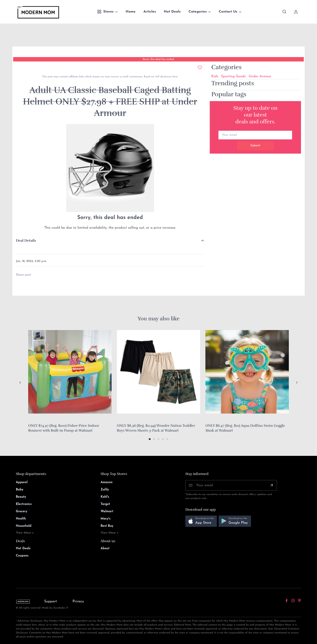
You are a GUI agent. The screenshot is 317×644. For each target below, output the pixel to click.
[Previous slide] (20, 382)
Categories (198, 12)
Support (51, 601)
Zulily (105, 490)
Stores (105, 12)
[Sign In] (296, 12)
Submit (255, 146)
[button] (150, 439)
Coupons (22, 556)
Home (131, 12)
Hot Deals (172, 12)
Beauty (21, 497)
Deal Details (26, 241)
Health (21, 519)
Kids (215, 76)
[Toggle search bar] (284, 12)
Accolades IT (61, 608)
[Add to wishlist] (200, 68)
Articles (150, 12)
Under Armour (260, 76)
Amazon (107, 482)
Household (24, 526)
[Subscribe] (272, 485)
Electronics (24, 504)
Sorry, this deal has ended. (158, 59)
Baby (20, 490)
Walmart (107, 511)
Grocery (22, 511)
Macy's (106, 519)
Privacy (78, 601)
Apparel (22, 482)
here (174, 77)
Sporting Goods (233, 76)
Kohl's (105, 497)
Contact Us (228, 12)
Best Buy (107, 526)
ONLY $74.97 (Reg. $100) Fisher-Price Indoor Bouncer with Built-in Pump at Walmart (64, 428)
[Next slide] (297, 382)
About (105, 548)
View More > (25, 533)
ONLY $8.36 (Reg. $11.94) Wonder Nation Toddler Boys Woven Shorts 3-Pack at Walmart (156, 428)
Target (105, 504)
